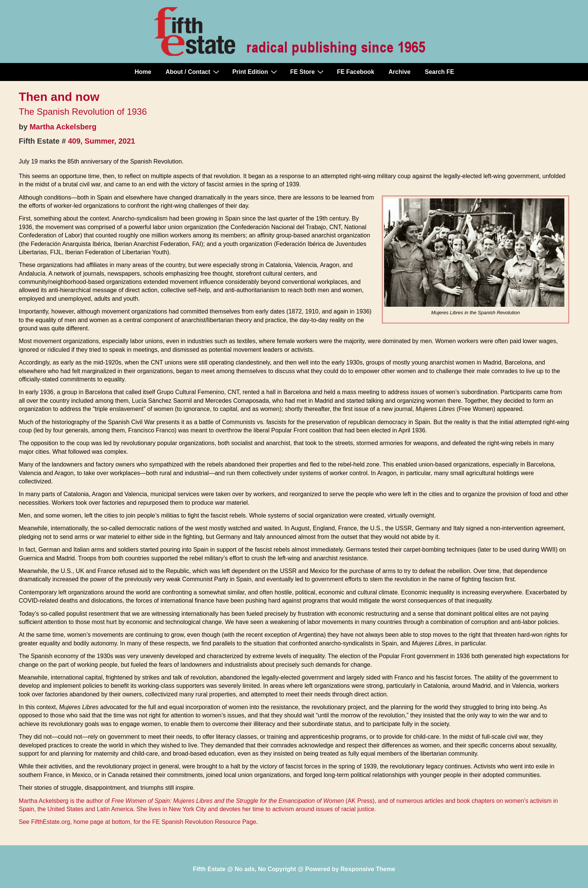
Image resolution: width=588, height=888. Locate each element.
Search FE (439, 72)
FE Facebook (355, 72)
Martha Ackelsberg (63, 127)
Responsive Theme (368, 869)
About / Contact (193, 72)
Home (143, 72)
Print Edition (256, 72)
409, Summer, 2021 (101, 141)
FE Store (308, 72)
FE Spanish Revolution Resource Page (204, 822)
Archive (400, 72)
